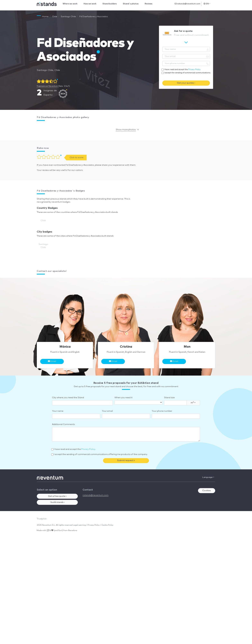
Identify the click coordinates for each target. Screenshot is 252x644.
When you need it (123, 398)
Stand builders (110, 4)
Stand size (169, 398)
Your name (58, 411)
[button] (37, 125)
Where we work (70, 4)
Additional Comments (63, 424)
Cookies (207, 491)
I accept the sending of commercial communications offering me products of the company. (101, 454)
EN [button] (207, 4)
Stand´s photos (131, 4)
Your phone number (162, 411)
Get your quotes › (186, 83)
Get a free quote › (57, 496)
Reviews (149, 4)
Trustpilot (42, 519)
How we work (90, 4)
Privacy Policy (194, 70)
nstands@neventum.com (187, 4)
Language (208, 477)
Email (52, 361)
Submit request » (126, 460)
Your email (107, 411)
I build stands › (57, 502)
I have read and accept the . (182, 70)
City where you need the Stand (68, 398)
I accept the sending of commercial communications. (187, 73)
